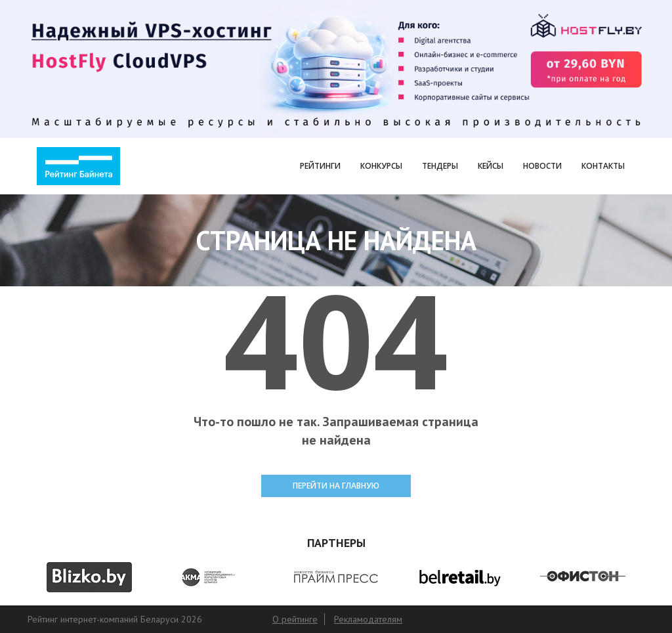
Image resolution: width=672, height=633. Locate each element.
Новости (542, 166)
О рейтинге (295, 619)
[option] (89, 577)
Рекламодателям (368, 619)
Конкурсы (381, 166)
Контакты (603, 166)
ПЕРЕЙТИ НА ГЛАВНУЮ (336, 486)
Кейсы (491, 166)
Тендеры (440, 166)
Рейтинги (320, 166)
